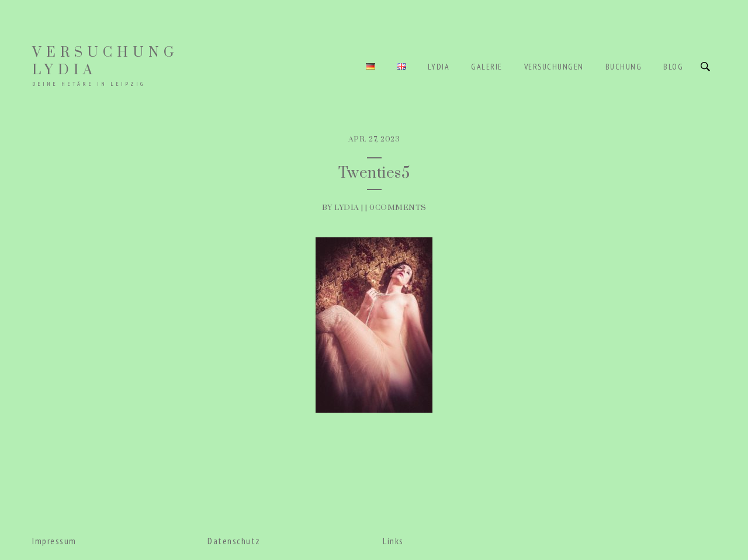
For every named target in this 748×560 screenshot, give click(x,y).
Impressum (54, 541)
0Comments (398, 208)
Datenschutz (234, 541)
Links (393, 541)
